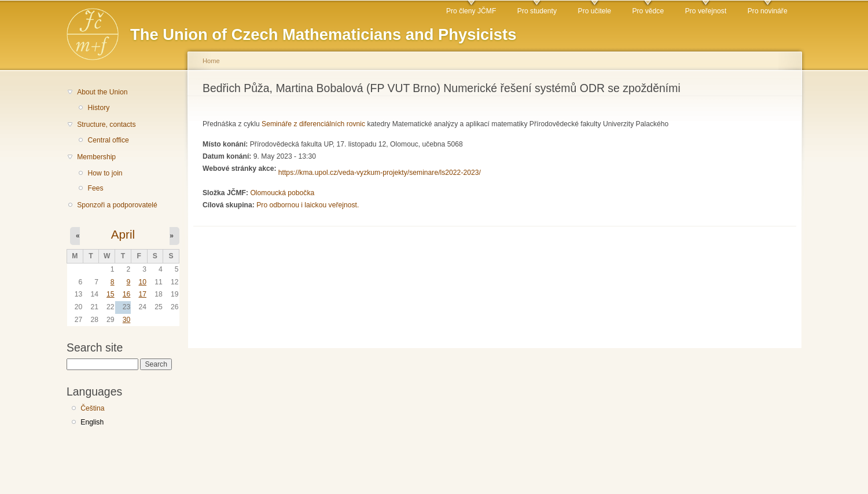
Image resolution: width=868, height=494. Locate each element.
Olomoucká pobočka (282, 193)
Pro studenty (537, 11)
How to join (105, 173)
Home (211, 61)
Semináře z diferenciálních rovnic (313, 124)
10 (142, 282)
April (123, 234)
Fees (95, 188)
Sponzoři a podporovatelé (117, 205)
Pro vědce (648, 11)
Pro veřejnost (706, 11)
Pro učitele (595, 11)
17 (142, 294)
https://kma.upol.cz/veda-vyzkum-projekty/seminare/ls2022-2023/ (380, 173)
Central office (108, 140)
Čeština (92, 408)
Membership (96, 157)
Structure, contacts (106, 125)
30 (127, 320)
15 (111, 294)
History (98, 108)
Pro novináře (768, 11)
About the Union (102, 92)
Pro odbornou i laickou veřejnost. (308, 205)
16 (127, 294)
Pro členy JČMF (471, 11)
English (92, 422)
